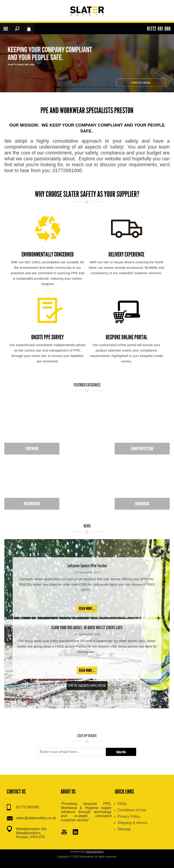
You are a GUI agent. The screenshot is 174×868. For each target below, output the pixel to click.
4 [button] (83, 87)
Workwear (142, 504)
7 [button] (109, 87)
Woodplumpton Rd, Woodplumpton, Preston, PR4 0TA (31, 833)
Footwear (32, 449)
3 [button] (74, 87)
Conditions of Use (132, 810)
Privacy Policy (129, 816)
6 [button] (100, 87)
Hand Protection (142, 449)
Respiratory (32, 504)
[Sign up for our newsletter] (72, 752)
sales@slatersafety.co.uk (36, 818)
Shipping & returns (133, 823)
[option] (87, 63)
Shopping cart (29, 29)
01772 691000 (27, 807)
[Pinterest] (75, 832)
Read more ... (87, 609)
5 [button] (91, 87)
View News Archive (87, 686)
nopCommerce (95, 852)
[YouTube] (64, 832)
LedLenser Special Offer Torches (87, 566)
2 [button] (65, 87)
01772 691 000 (159, 29)
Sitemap (124, 829)
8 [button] (118, 87)
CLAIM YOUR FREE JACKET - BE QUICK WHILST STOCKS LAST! (87, 628)
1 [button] (56, 87)
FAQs (122, 804)
